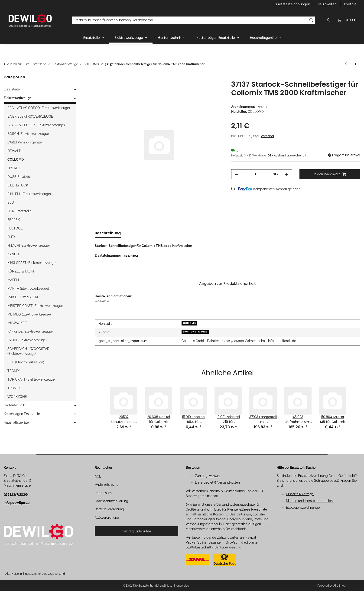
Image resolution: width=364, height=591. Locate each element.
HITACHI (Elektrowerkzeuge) (29, 246)
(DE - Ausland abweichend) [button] (286, 155)
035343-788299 (16, 494)
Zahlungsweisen (207, 476)
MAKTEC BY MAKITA (23, 297)
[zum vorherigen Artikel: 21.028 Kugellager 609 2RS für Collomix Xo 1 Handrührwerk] (346, 64)
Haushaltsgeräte (16, 422)
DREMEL (14, 168)
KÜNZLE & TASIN (21, 271)
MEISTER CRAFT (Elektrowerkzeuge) (35, 306)
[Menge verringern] (237, 174)
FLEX (11, 237)
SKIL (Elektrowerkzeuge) (26, 362)
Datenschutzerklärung (111, 501)
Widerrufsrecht (106, 485)
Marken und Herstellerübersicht (310, 501)
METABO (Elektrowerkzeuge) (29, 314)
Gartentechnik (14, 405)
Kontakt (350, 4)
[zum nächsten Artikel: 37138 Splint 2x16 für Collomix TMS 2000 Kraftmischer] (356, 64)
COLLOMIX (190, 323)
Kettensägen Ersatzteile (22, 414)
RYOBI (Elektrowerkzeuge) (27, 340)
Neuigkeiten (327, 4)
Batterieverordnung (109, 509)
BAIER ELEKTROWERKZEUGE (30, 116)
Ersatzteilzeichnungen (292, 4)
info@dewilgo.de (17, 503)
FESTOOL (15, 228)
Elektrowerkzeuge (195, 332)
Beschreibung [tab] (108, 233)
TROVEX (14, 388)
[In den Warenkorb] (98, 78)
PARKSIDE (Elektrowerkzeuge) (30, 332)
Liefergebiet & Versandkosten (217, 482)
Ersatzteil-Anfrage (300, 494)
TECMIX (13, 371)
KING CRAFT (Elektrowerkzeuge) (32, 263)
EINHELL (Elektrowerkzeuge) (29, 194)
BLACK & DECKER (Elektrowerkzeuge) (36, 125)
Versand (267, 136)
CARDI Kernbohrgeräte (25, 142)
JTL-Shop (339, 586)
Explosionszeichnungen (304, 508)
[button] (328, 20)
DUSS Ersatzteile (20, 177)
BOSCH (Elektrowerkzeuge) (28, 134)
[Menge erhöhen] (287, 174)
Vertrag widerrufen (137, 531)
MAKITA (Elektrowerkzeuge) (28, 289)
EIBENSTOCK (18, 185)
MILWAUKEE (17, 323)
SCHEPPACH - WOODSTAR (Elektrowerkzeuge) (28, 351)
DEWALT (14, 151)
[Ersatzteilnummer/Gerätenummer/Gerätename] (190, 20)
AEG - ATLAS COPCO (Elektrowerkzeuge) (39, 108)
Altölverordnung (107, 518)
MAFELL (14, 280)
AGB (98, 476)
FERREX (14, 220)
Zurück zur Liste (18, 64)
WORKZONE (17, 397)
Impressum (103, 493)
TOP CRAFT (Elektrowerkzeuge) (31, 379)
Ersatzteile (12, 89)
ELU (11, 203)
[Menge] (255, 174)
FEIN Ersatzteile (19, 211)
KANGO (13, 254)
